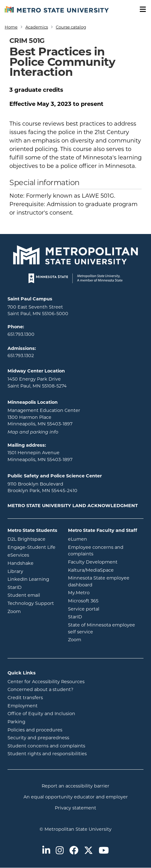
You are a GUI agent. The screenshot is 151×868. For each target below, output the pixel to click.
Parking (16, 722)
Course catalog (71, 27)
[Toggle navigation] (141, 10)
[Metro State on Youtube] (104, 851)
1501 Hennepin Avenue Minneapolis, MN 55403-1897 (40, 456)
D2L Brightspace (33, 539)
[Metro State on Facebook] (74, 851)
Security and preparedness (38, 738)
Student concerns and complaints (46, 746)
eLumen (103, 539)
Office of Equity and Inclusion (41, 714)
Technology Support (31, 603)
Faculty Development (93, 562)
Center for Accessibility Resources (46, 682)
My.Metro (104, 592)
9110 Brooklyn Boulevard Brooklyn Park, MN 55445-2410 (42, 487)
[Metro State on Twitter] (89, 851)
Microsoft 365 (106, 600)
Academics (37, 27)
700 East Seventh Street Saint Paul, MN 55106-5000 (38, 310)
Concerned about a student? (40, 689)
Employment (23, 706)
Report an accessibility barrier (75, 786)
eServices (33, 555)
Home (11, 27)
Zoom (33, 611)
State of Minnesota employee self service (106, 628)
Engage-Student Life (33, 547)
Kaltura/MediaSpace (106, 570)
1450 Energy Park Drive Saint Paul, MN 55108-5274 (37, 382)
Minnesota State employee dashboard (105, 581)
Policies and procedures (35, 730)
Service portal (106, 609)
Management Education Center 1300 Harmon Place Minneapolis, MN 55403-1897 (44, 417)
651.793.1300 (21, 334)
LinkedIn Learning (33, 579)
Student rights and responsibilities (47, 754)
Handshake (33, 563)
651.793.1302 (21, 356)
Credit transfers (25, 698)
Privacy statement (75, 808)
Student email (33, 595)
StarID (33, 587)
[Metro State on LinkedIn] (46, 851)
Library (33, 571)
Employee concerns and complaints (96, 551)
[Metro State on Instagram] (60, 851)
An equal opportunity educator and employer (76, 797)
